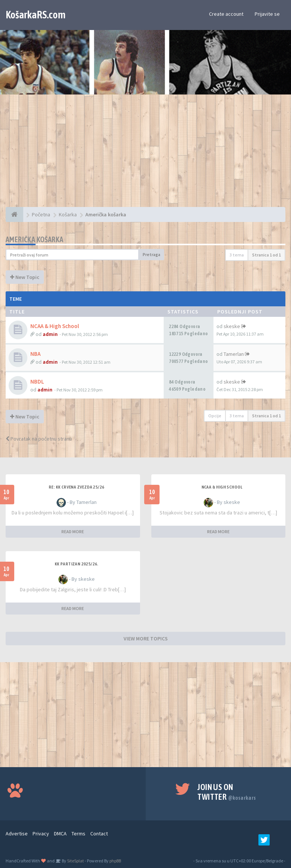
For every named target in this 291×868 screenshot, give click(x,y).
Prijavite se (267, 14)
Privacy (41, 834)
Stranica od (266, 255)
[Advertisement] (145, 154)
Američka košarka (34, 239)
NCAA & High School (55, 326)
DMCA (60, 834)
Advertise (17, 834)
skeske (232, 326)
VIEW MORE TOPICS (146, 639)
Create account (226, 14)
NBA (35, 354)
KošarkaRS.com (36, 15)
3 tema (237, 255)
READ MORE (73, 531)
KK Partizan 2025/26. (77, 564)
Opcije (215, 416)
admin (50, 334)
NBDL (37, 382)
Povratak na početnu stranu (39, 439)
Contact (99, 834)
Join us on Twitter (227, 792)
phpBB (115, 861)
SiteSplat (75, 861)
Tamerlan (234, 354)
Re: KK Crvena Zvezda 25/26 (76, 487)
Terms (78, 834)
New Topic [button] (25, 277)
